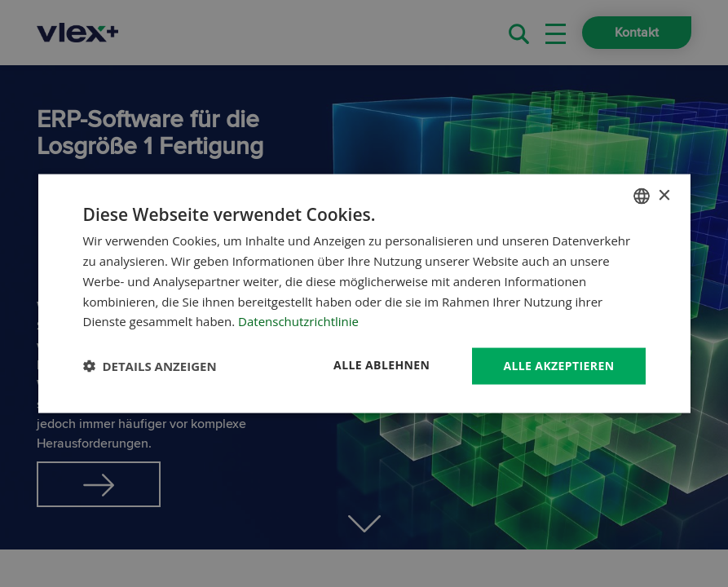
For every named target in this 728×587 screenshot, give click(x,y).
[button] (150, 366)
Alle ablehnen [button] (382, 365)
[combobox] (642, 196)
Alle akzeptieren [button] (558, 366)
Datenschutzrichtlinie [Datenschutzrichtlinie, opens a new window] (298, 321)
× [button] (664, 195)
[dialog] (364, 294)
